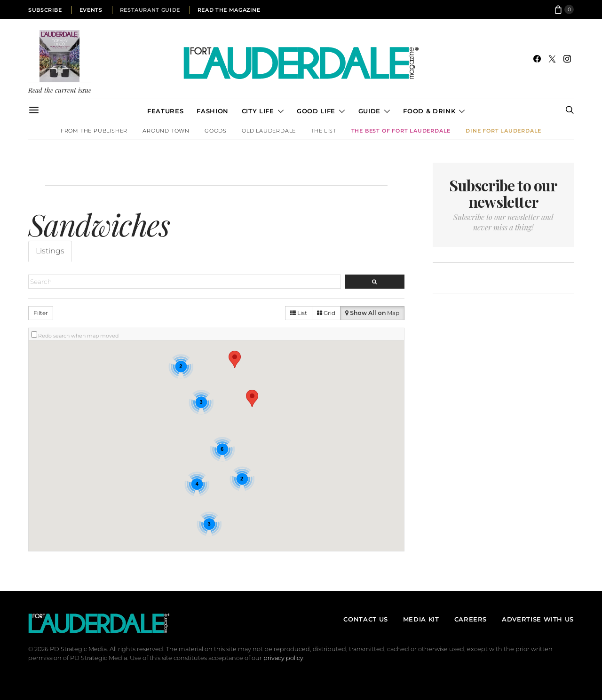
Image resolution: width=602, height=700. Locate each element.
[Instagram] (567, 59)
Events (91, 10)
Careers (471, 619)
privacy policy (283, 658)
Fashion (212, 111)
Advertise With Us (538, 619)
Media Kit (421, 619)
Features (165, 111)
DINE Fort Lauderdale (503, 131)
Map (372, 313)
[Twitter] (552, 59)
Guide (369, 111)
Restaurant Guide (150, 10)
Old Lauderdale (269, 131)
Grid (326, 313)
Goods (216, 131)
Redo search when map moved (78, 336)
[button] (235, 359)
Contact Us (365, 619)
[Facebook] (537, 59)
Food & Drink (429, 111)
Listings (50, 251)
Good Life (316, 111)
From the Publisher (94, 131)
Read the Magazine (229, 10)
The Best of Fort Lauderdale (401, 131)
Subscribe (45, 10)
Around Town (166, 131)
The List (323, 131)
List (299, 313)
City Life (258, 111)
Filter (41, 313)
